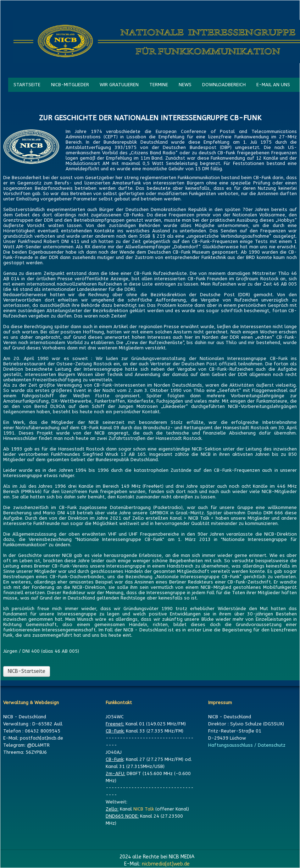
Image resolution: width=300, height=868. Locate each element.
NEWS (185, 85)
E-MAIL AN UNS (273, 85)
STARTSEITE (27, 85)
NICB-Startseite (27, 671)
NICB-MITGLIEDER (70, 85)
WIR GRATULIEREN (119, 85)
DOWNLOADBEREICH (224, 85)
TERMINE (159, 85)
